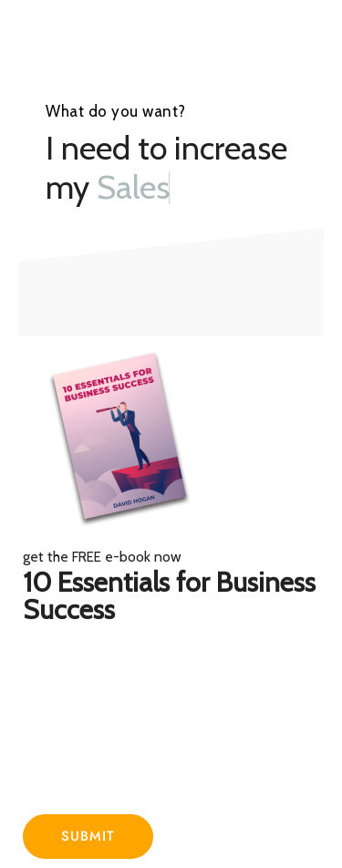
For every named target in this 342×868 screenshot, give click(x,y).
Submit (88, 836)
